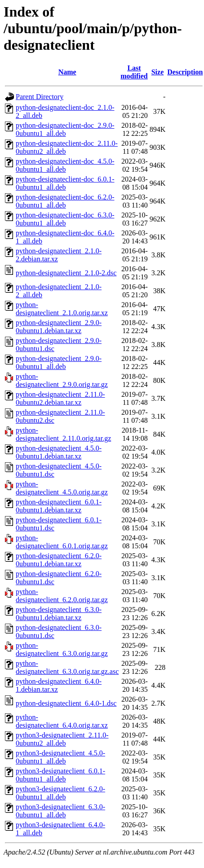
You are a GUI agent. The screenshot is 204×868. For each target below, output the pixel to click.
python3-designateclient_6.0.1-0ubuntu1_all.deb (60, 775)
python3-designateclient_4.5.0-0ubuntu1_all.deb (60, 757)
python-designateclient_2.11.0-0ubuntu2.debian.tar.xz (60, 398)
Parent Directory (40, 97)
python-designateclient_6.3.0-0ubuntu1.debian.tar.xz (59, 614)
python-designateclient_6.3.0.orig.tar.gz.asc (67, 667)
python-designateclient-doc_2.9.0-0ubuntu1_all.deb (65, 129)
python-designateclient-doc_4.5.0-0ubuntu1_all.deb (65, 165)
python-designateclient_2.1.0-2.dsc (66, 273)
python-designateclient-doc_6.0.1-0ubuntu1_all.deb (65, 183)
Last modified (134, 72)
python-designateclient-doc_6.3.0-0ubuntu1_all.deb (65, 219)
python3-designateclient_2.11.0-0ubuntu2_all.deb (62, 739)
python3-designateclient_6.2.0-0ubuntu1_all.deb (60, 793)
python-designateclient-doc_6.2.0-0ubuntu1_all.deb (65, 201)
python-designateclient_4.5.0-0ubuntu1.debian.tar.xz (59, 452)
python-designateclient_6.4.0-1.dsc (66, 703)
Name (67, 72)
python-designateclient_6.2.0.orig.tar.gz (62, 596)
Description (185, 72)
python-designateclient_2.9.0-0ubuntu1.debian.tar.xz (59, 327)
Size (158, 72)
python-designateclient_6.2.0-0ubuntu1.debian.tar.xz (59, 560)
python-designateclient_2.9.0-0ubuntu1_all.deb (59, 362)
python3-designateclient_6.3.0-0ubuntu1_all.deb (60, 811)
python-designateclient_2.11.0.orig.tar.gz (63, 434)
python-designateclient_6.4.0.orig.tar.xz (62, 721)
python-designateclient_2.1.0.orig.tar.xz (62, 309)
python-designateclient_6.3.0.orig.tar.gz (62, 649)
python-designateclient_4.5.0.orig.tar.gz (62, 488)
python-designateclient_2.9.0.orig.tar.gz (62, 380)
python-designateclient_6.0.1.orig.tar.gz (62, 542)
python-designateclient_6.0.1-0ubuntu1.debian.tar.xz (59, 506)
